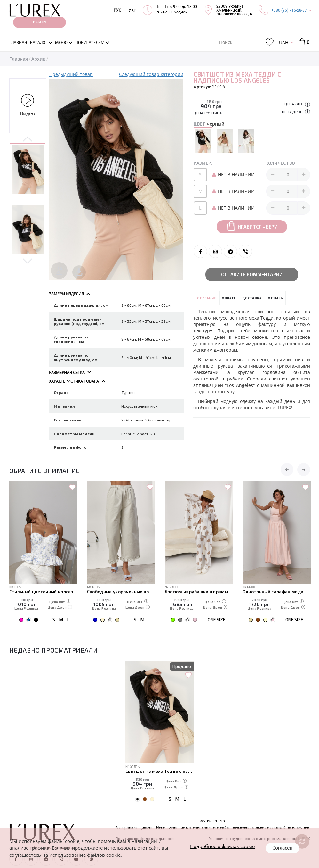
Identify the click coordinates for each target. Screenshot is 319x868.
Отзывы (276, 298)
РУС (117, 10)
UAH (284, 42)
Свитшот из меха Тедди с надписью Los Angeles (159, 771)
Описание (206, 298)
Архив (38, 59)
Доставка (252, 298)
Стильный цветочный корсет (42, 592)
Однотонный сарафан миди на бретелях (277, 592)
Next (28, 261)
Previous (28, 139)
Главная (19, 59)
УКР (132, 10)
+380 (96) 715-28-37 (289, 10)
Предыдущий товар (71, 74)
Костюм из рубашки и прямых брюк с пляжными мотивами (199, 592)
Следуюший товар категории (151, 74)
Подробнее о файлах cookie (222, 846)
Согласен (282, 848)
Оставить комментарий (252, 274)
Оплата (229, 298)
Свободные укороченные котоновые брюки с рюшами (121, 592)
